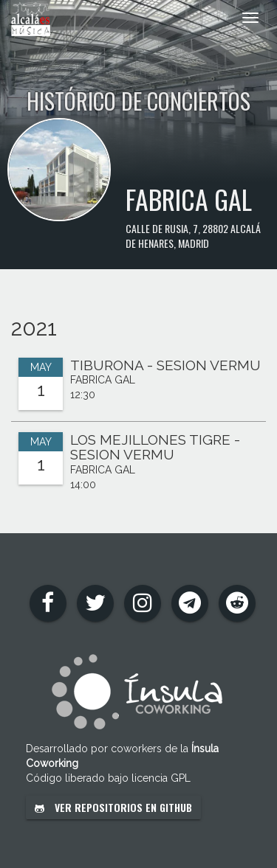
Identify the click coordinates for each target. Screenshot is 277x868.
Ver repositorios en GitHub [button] (113, 807)
